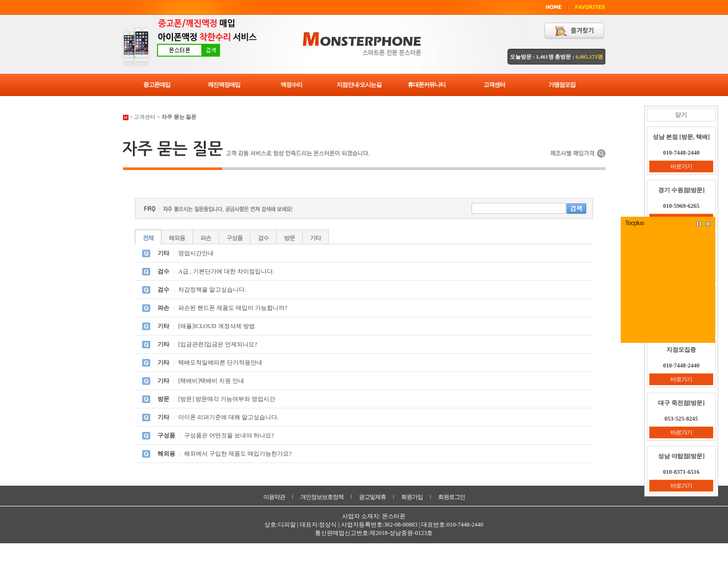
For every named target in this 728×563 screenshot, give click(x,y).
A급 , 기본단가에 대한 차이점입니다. (226, 271)
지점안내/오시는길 (359, 85)
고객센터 (494, 85)
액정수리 (291, 85)
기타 (316, 238)
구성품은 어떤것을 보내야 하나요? (229, 435)
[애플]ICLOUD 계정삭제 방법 (216, 326)
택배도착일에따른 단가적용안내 (220, 363)
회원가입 (412, 497)
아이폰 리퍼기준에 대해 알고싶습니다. (228, 417)
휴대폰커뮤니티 (427, 85)
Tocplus (634, 223)
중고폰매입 (157, 85)
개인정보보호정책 (322, 497)
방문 (289, 238)
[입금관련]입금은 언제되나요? (218, 344)
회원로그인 (452, 497)
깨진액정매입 (224, 85)
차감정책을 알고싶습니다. (212, 290)
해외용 (177, 238)
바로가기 (681, 166)
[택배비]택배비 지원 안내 (211, 381)
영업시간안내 (196, 253)
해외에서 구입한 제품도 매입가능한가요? (238, 454)
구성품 (235, 238)
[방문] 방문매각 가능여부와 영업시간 (227, 399)
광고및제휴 (372, 497)
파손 (206, 238)
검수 (263, 238)
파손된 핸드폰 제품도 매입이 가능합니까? (233, 308)
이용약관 (274, 497)
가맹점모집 (562, 85)
